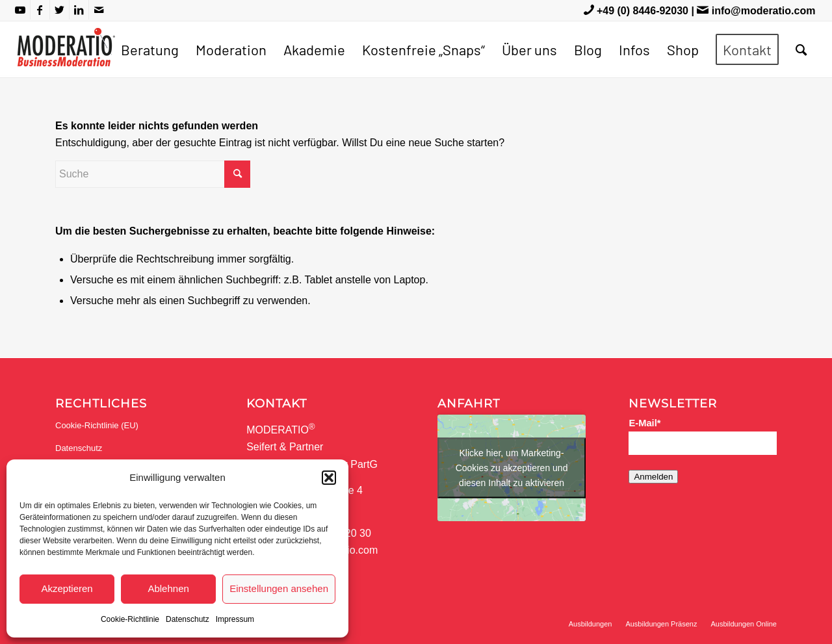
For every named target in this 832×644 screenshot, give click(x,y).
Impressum (235, 619)
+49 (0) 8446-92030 (643, 11)
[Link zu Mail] (99, 10)
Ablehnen (168, 588)
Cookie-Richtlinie (130, 619)
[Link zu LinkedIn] (79, 10)
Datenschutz (188, 619)
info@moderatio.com (764, 11)
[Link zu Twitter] (59, 10)
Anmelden (653, 477)
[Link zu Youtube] (20, 10)
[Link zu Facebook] (40, 10)
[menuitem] (150, 49)
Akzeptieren (67, 588)
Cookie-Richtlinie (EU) (97, 425)
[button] (329, 478)
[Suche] (801, 49)
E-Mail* (644, 423)
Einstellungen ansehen (279, 588)
